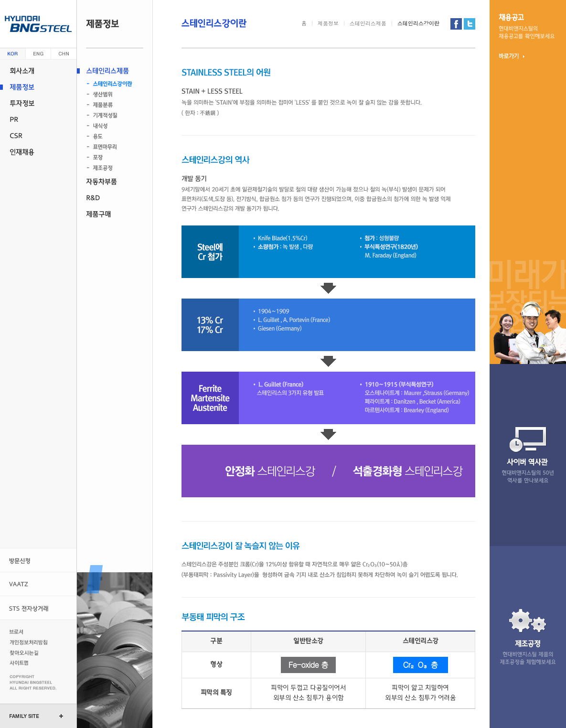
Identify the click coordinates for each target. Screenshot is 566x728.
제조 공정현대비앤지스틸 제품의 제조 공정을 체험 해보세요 (528, 637)
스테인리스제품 (115, 71)
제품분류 (112, 105)
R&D (115, 198)
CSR (38, 136)
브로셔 (30, 632)
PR (38, 119)
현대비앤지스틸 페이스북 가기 (456, 24)
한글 (13, 54)
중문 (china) (64, 54)
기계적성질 (112, 116)
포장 (112, 158)
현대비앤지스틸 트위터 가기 (470, 24)
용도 (112, 137)
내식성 (112, 126)
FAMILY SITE (24, 716)
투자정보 (38, 103)
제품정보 (38, 87)
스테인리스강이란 (112, 84)
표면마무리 (112, 147)
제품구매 (115, 214)
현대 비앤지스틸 (38, 24)
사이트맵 (30, 663)
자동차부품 (115, 182)
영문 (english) (38, 54)
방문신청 (38, 560)
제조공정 (112, 168)
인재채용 (38, 152)
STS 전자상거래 (38, 608)
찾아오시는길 (30, 653)
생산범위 (112, 95)
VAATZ (38, 584)
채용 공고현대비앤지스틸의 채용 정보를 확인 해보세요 (527, 26)
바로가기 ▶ (512, 56)
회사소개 (38, 71)
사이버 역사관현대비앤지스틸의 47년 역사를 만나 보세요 (528, 455)
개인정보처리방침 (30, 642)
